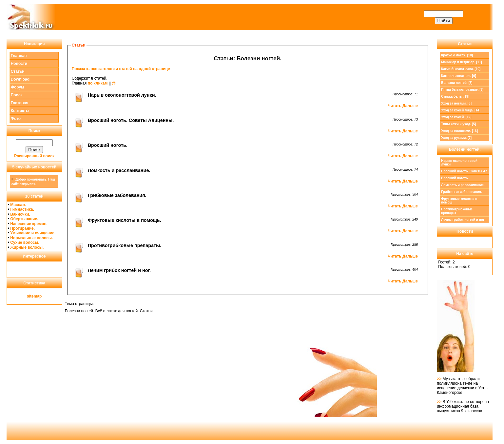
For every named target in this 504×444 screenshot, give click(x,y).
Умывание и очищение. (33, 233)
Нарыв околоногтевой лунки (459, 163)
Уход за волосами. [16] (459, 131)
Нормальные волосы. (31, 238)
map (38, 296)
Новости (19, 64)
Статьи (18, 71)
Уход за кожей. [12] (456, 117)
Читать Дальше (403, 106)
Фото (16, 119)
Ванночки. (20, 214)
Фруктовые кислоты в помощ (459, 201)
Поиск (17, 95)
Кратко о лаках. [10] (457, 55)
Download (20, 79)
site (30, 296)
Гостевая (20, 103)
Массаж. (18, 205)
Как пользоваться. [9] (459, 76)
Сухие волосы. (25, 242)
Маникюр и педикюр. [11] (462, 62)
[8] (457, 83)
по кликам (98, 83)
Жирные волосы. (27, 247)
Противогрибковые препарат (457, 211)
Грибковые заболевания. (461, 192)
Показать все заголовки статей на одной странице (121, 69)
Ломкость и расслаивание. (463, 185)
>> (440, 379)
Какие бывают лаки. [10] (461, 69)
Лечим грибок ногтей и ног (463, 220)
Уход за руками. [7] (456, 138)
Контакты (20, 111)
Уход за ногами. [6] (456, 103)
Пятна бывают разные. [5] (462, 90)
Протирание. (22, 228)
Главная (19, 56)
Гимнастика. (22, 209)
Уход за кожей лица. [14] (461, 110)
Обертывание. (24, 219)
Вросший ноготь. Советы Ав (464, 171)
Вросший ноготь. (455, 178)
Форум (17, 87)
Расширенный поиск (34, 156)
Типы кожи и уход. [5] (458, 124)
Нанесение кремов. (29, 224)
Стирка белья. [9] (455, 97)
